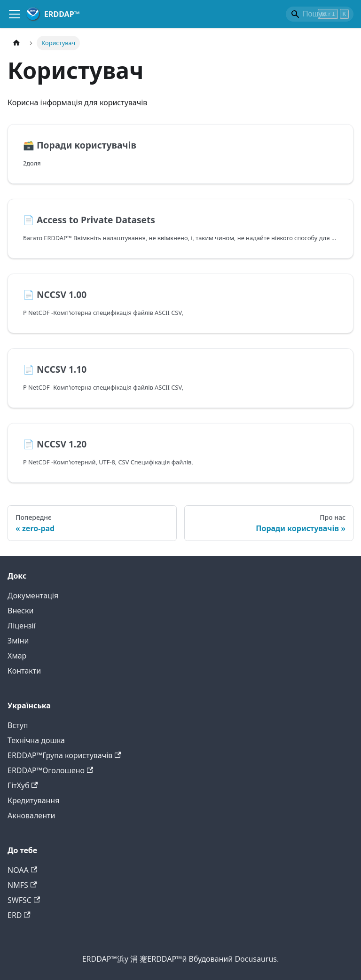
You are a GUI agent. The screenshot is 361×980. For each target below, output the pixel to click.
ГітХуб (23, 785)
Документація (33, 596)
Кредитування (33, 800)
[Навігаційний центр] (15, 14)
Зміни (18, 641)
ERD (19, 915)
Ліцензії (22, 626)
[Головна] (16, 43)
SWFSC (24, 900)
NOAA (22, 870)
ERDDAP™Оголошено (50, 770)
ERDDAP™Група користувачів (64, 755)
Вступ (18, 725)
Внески (20, 611)
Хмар (17, 656)
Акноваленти (31, 815)
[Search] (320, 14)
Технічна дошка (36, 740)
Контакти (24, 671)
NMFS (22, 885)
